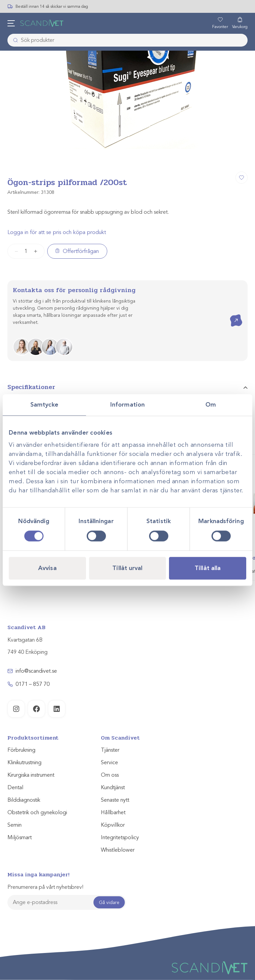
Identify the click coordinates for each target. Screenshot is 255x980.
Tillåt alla (208, 568)
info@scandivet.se (36, 671)
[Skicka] (13, 40)
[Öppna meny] (11, 23)
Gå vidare (109, 902)
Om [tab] (211, 405)
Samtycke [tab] (44, 405)
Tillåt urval (127, 568)
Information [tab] (128, 405)
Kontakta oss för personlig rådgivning (74, 290)
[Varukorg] (240, 23)
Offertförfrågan (81, 251)
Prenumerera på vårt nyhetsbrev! (45, 887)
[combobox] (128, 40)
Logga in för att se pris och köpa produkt (57, 232)
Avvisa (47, 568)
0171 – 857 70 (33, 684)
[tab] (128, 390)
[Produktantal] (26, 251)
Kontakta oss (231, 315)
